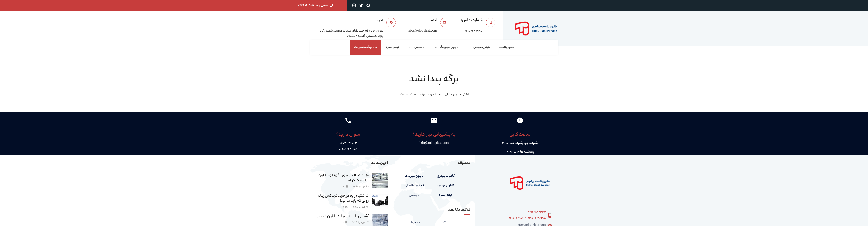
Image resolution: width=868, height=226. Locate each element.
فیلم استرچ (446, 195)
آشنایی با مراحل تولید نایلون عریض (343, 217)
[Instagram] (354, 5)
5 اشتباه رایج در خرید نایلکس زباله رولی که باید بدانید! (343, 199)
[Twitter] (361, 5)
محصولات (414, 223)
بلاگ (446, 223)
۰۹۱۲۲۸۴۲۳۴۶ (537, 212)
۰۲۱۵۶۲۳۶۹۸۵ (537, 218)
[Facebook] (368, 5)
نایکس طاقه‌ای (414, 186)
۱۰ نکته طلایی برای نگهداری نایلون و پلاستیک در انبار (342, 178)
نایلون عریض (446, 186)
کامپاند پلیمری (446, 176)
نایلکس (414, 195)
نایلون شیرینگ (414, 176)
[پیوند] (536, 28)
